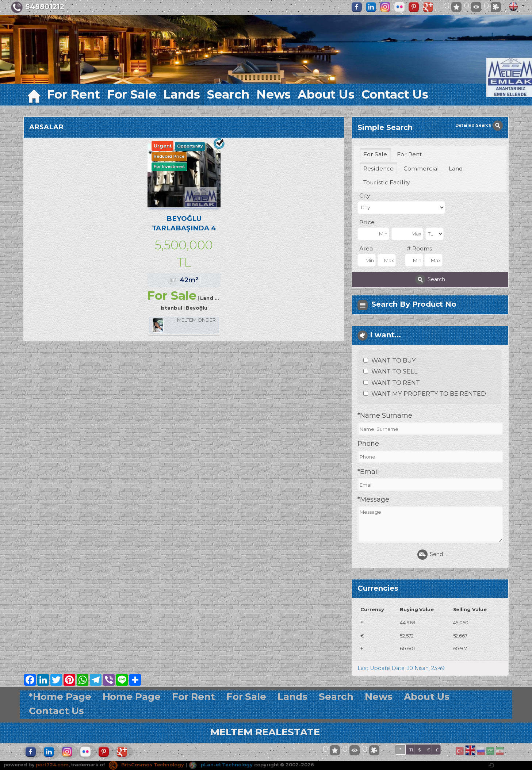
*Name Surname (385, 415)
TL (412, 750)
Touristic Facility (386, 182)
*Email (368, 472)
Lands (182, 94)
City (365, 196)
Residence (378, 168)
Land (456, 168)
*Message (373, 499)
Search (228, 94)
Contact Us (395, 94)
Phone (368, 444)
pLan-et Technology (221, 765)
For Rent (73, 94)
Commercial (421, 168)
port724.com (52, 765)
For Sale (132, 94)
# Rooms (419, 248)
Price (367, 222)
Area (366, 248)
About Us (326, 94)
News (274, 94)
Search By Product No (414, 304)
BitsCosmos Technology (146, 765)
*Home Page (60, 697)
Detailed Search (479, 125)
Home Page (132, 697)
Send (430, 555)
